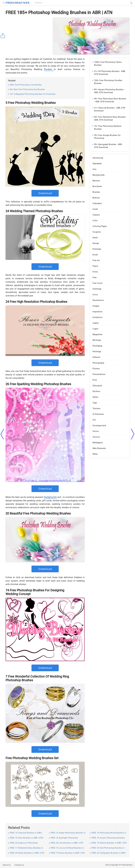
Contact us (19, 865)
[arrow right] (133, 434)
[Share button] (3, 36)
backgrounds (50, 497)
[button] (4, 2)
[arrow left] (2, 434)
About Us (7, 865)
